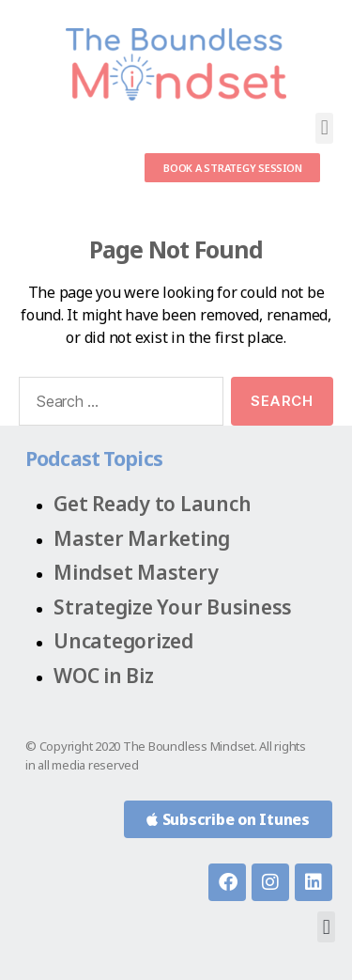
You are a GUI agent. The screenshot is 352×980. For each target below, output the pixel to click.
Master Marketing (142, 538)
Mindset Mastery (136, 572)
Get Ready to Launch (152, 504)
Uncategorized (123, 641)
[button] (324, 128)
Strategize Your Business (173, 607)
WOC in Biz (104, 676)
